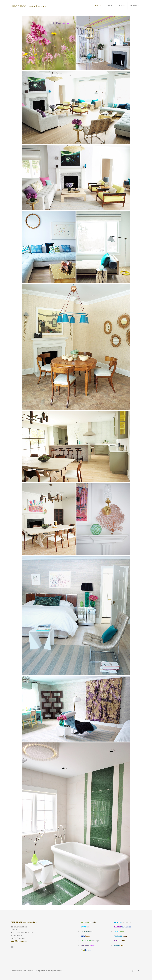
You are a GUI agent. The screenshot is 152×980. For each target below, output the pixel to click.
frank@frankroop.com (19, 941)
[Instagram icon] (133, 971)
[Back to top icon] (139, 971)
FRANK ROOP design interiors (24, 922)
